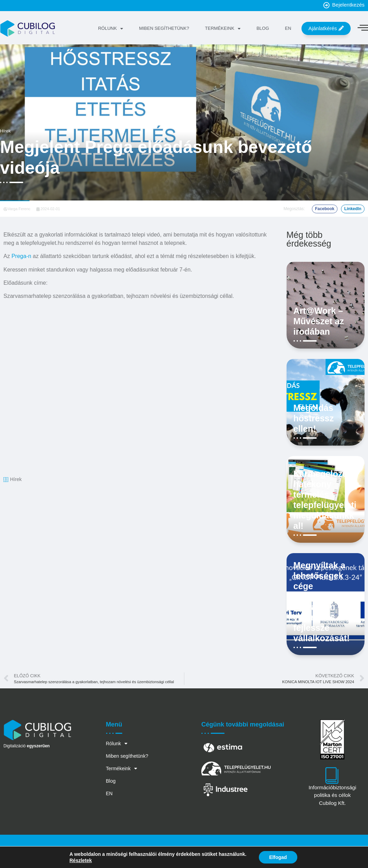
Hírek (5, 131)
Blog (262, 28)
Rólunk (110, 29)
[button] (325, 209)
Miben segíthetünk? (164, 28)
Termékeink (223, 29)
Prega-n (21, 256)
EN (288, 28)
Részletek (81, 860)
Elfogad (278, 857)
